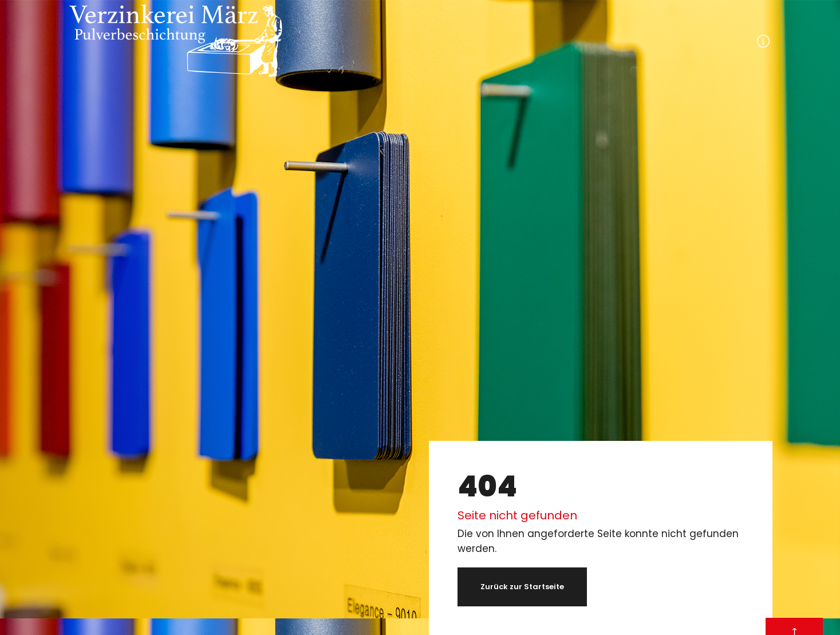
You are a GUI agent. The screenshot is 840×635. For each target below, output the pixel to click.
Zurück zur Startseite (522, 587)
